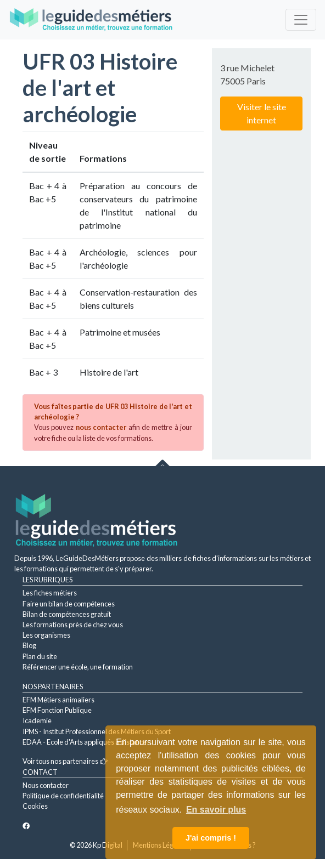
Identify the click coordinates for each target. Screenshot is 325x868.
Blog (29, 645)
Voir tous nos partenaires (65, 761)
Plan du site (40, 656)
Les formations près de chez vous (73, 625)
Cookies (35, 806)
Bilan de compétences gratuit (67, 614)
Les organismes (46, 635)
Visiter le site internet (262, 113)
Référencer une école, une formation (78, 667)
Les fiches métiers (50, 593)
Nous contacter (46, 785)
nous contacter (101, 427)
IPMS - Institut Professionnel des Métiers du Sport (97, 731)
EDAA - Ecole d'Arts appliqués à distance (85, 742)
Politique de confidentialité (63, 796)
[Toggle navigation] (301, 20)
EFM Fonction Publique (57, 710)
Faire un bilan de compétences (69, 604)
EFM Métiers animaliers (58, 700)
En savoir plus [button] (216, 810)
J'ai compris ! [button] (211, 838)
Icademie (37, 721)
